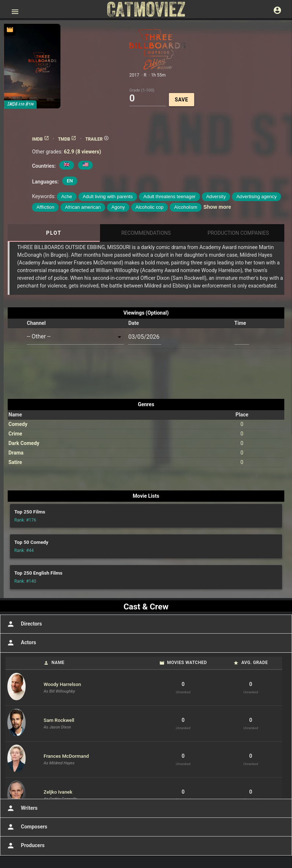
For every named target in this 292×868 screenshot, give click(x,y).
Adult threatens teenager (169, 196)
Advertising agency (256, 196)
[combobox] (75, 337)
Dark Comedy (24, 443)
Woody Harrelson (62, 684)
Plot (54, 233)
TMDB (67, 139)
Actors (21, 643)
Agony (118, 207)
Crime (15, 434)
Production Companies (238, 233)
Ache (67, 196)
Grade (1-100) (142, 90)
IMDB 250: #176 (20, 104)
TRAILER (97, 139)
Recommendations (146, 233)
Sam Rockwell (59, 720)
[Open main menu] (15, 12)
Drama (16, 453)
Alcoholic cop (150, 207)
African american (83, 207)
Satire (15, 462)
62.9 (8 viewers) (82, 152)
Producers (25, 846)
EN (70, 181)
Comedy (18, 424)
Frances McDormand (66, 756)
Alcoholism (186, 207)
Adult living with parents (108, 196)
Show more (217, 207)
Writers (22, 808)
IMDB (40, 139)
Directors (24, 624)
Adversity (216, 196)
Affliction (45, 207)
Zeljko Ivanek (58, 792)
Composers (26, 827)
